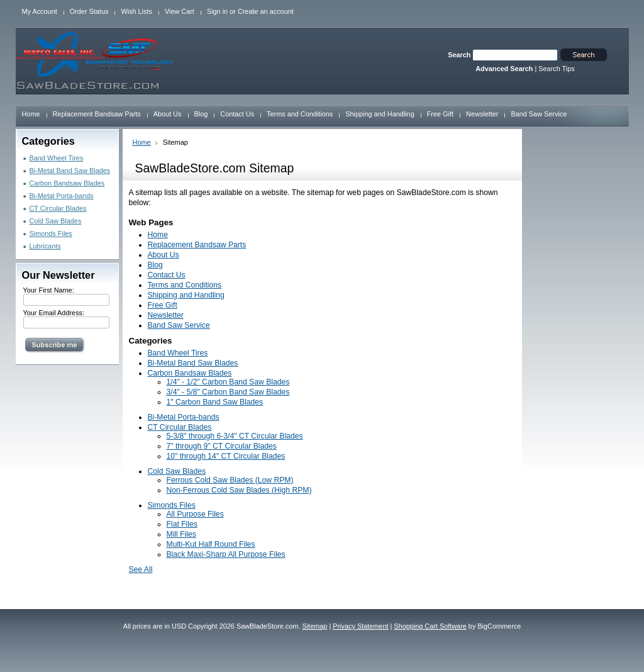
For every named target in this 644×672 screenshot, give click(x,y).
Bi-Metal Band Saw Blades (70, 171)
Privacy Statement (360, 626)
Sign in (217, 11)
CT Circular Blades (58, 208)
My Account (40, 11)
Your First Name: (49, 290)
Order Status (89, 11)
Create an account (266, 11)
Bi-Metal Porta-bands (62, 196)
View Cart (180, 11)
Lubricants (45, 246)
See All (141, 569)
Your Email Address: (54, 313)
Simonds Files (51, 233)
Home (142, 142)
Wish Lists (136, 11)
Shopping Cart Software (430, 626)
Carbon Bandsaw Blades (67, 183)
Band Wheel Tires (57, 158)
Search (459, 55)
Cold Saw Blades (56, 221)
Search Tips (556, 69)
